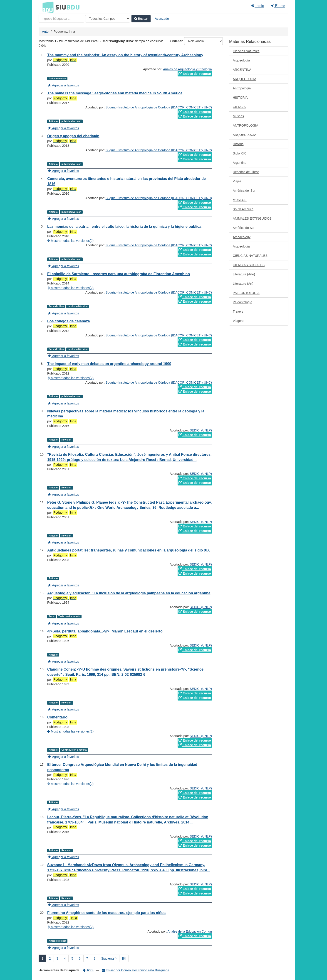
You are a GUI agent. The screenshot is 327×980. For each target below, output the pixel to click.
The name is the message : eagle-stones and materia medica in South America (115, 93)
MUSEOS (240, 200)
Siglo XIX (239, 153)
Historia (238, 144)
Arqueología (241, 60)
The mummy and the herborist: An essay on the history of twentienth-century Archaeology (125, 55)
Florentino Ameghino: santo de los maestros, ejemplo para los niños (106, 913)
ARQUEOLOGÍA (244, 135)
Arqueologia (241, 246)
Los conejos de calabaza (69, 321)
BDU (47, 7)
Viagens (238, 321)
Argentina (240, 163)
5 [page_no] (72, 958)
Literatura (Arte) (244, 274)
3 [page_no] (57, 958)
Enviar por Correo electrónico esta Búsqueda (135, 970)
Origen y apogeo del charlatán (73, 136)
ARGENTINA (242, 70)
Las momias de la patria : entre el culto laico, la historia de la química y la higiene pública (124, 227)
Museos (238, 116)
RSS (88, 970)
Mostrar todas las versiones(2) (70, 241)
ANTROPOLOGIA (245, 125)
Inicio (258, 6)
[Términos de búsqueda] (61, 19)
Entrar (278, 6)
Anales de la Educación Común (190, 931)
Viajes (237, 181)
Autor (46, 32)
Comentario (57, 717)
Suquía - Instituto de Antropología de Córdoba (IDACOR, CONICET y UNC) (159, 107)
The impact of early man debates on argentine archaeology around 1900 (109, 364)
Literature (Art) (243, 284)
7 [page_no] (87, 958)
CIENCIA (239, 107)
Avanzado (162, 19)
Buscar (141, 19)
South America (243, 209)
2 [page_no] (50, 958)
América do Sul (244, 228)
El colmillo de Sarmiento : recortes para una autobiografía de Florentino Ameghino (119, 274)
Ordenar (176, 41)
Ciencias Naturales (246, 51)
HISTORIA (240, 98)
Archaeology (242, 237)
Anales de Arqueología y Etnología (187, 69)
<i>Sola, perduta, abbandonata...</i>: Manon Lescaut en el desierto (105, 631)
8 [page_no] (95, 958)
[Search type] (108, 19)
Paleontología (243, 302)
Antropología (242, 88)
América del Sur (244, 191)
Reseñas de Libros (246, 172)
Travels (238, 311)
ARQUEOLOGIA (244, 79)
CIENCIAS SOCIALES (249, 265)
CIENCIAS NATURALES (250, 256)
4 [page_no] (65, 958)
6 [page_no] (80, 958)
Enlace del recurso (195, 74)
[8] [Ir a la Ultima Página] (124, 958)
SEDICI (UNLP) (201, 430)
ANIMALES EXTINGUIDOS (252, 218)
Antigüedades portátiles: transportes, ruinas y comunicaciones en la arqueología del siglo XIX (129, 550)
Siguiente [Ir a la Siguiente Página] (109, 958)
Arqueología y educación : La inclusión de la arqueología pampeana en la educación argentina (129, 593)
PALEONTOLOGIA (246, 293)
